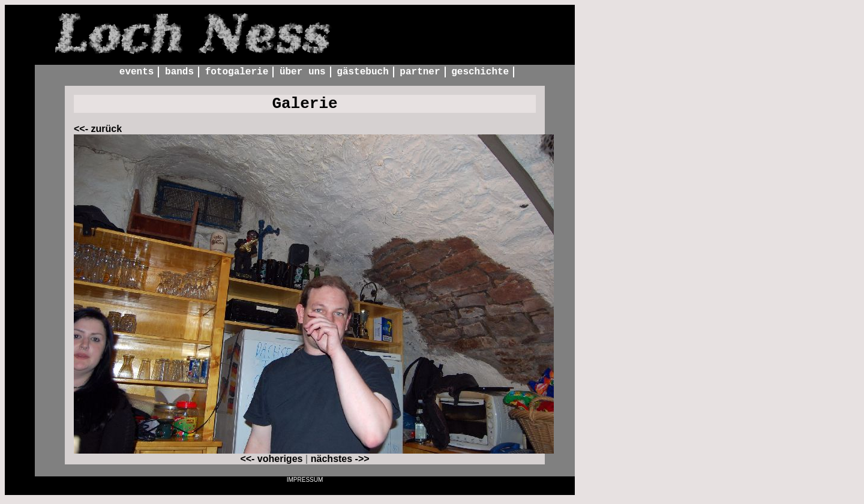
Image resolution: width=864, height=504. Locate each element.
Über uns (303, 73)
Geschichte (480, 73)
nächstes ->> (340, 463)
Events (137, 73)
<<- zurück (98, 133)
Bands (179, 73)
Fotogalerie (237, 73)
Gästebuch (362, 73)
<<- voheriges (271, 463)
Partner (420, 73)
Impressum (305, 484)
